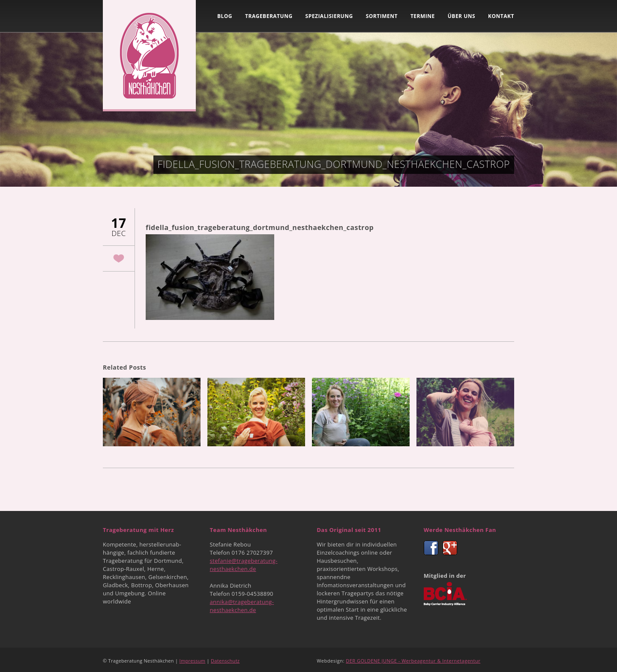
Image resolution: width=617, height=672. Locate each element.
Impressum (193, 661)
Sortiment (382, 16)
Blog (225, 16)
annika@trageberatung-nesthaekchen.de (242, 606)
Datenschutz (225, 661)
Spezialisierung (329, 16)
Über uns (461, 16)
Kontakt (501, 16)
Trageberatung (269, 16)
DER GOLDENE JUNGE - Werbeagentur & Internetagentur (413, 661)
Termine (423, 16)
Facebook (431, 548)
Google (450, 548)
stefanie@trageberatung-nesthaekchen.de (244, 565)
